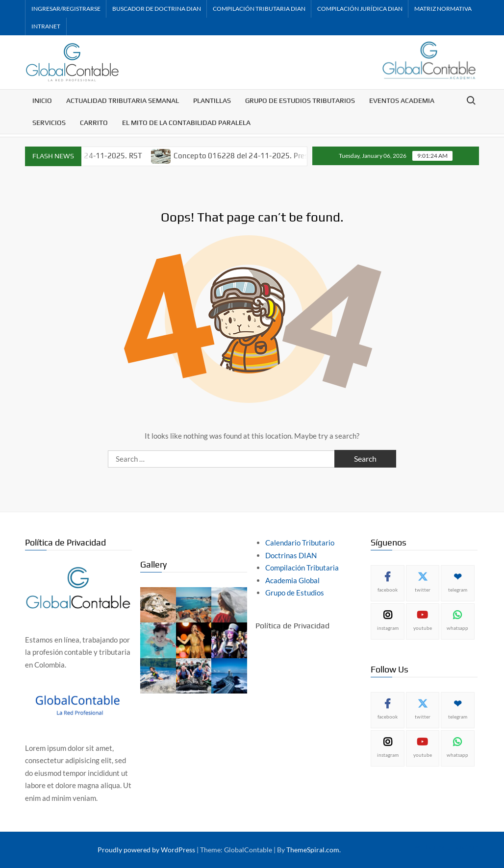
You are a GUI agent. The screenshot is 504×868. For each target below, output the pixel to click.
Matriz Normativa (443, 9)
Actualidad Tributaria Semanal (123, 100)
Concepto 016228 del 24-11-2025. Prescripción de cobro (278, 156)
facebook (388, 590)
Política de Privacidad (292, 626)
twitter (423, 590)
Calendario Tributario (300, 543)
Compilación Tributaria (302, 568)
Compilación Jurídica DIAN (360, 9)
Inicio (42, 100)
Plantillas (212, 100)
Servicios (49, 123)
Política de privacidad (446, 847)
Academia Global (292, 580)
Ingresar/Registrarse (66, 9)
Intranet (46, 26)
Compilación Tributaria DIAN (259, 9)
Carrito (94, 123)
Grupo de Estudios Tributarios (300, 100)
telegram (458, 590)
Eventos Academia (402, 100)
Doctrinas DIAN (291, 555)
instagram (388, 628)
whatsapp (457, 628)
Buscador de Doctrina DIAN (157, 9)
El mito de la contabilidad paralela (186, 123)
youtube (423, 628)
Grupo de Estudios (295, 593)
